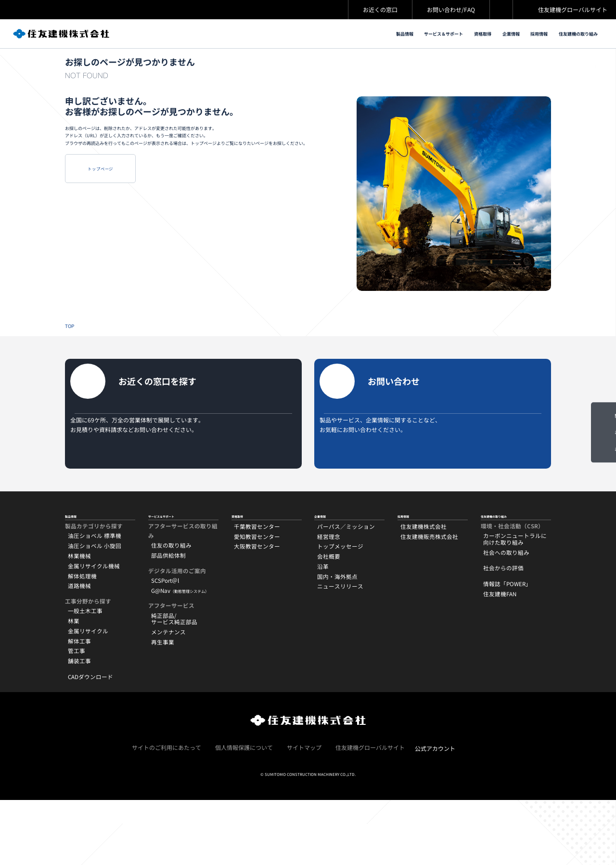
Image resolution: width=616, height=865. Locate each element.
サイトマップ (304, 812)
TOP (598, 73)
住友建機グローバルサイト (573, 9)
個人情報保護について (244, 812)
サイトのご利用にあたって (167, 812)
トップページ (133, 223)
